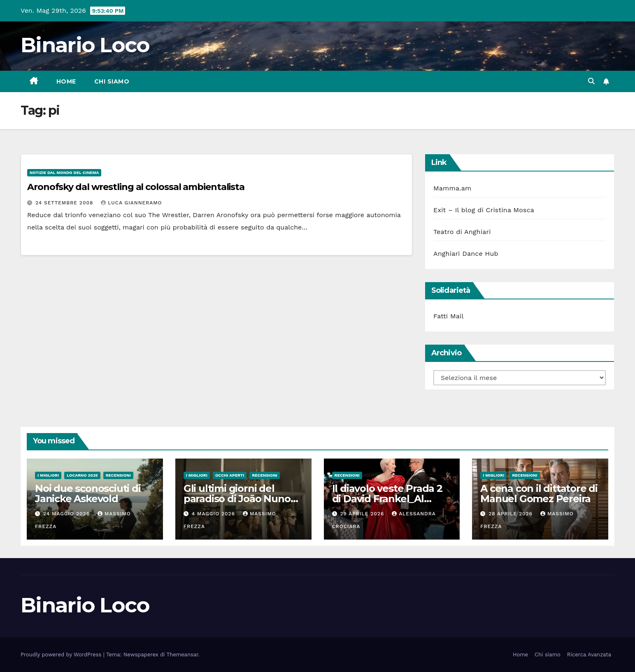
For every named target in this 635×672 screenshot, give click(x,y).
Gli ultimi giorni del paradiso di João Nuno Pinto (237, 499)
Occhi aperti (230, 475)
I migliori (48, 475)
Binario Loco (85, 45)
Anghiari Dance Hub (466, 254)
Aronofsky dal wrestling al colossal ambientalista (136, 187)
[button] (591, 81)
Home (66, 81)
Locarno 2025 (82, 475)
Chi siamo (112, 81)
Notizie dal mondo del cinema (64, 173)
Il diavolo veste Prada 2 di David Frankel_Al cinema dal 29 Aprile (387, 499)
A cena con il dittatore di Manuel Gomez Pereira (539, 494)
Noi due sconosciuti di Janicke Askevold (88, 494)
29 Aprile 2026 (363, 514)
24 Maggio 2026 (67, 514)
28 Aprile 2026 (512, 514)
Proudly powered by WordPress (62, 655)
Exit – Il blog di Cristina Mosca (484, 210)
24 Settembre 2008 (65, 203)
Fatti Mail (449, 316)
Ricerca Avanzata (589, 655)
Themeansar (183, 655)
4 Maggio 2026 (214, 514)
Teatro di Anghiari (462, 232)
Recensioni (118, 475)
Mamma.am (452, 188)
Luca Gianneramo (131, 203)
